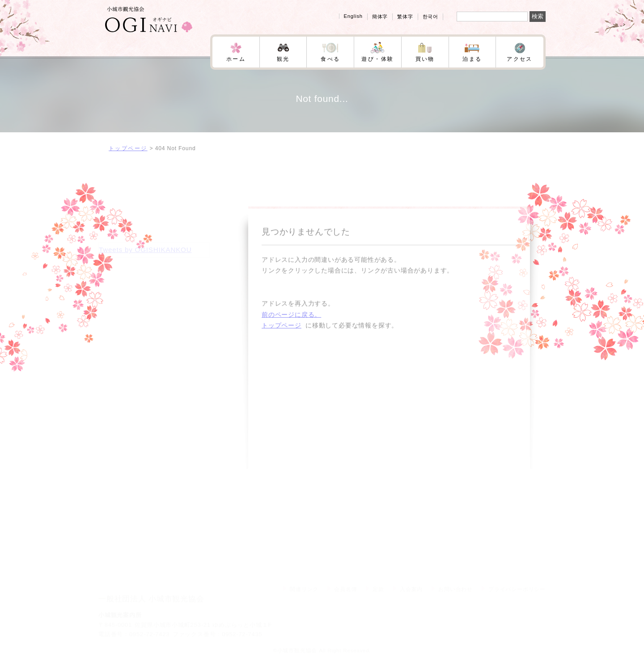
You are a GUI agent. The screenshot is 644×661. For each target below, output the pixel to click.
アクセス (520, 59)
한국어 (430, 17)
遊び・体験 (377, 59)
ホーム (236, 59)
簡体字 (380, 17)
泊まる (472, 59)
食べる (330, 59)
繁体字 (405, 17)
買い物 (425, 59)
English (353, 16)
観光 (283, 59)
